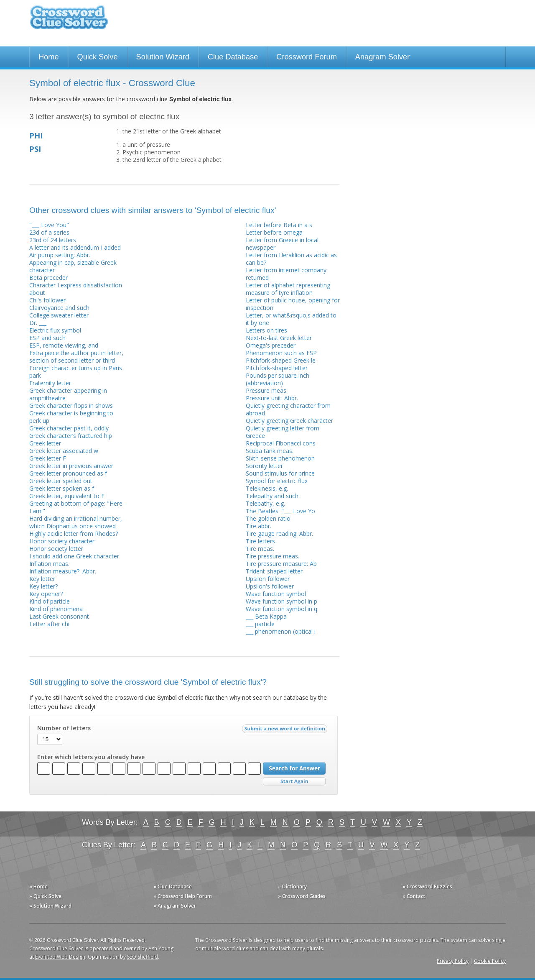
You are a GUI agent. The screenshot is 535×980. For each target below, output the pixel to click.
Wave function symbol (276, 594)
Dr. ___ (38, 323)
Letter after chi (49, 624)
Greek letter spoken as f (62, 488)
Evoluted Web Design (60, 957)
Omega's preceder (271, 345)
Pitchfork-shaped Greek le (281, 360)
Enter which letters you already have (91, 757)
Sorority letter (264, 466)
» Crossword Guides (302, 896)
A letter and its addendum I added (75, 247)
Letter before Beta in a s (279, 225)
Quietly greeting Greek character (289, 421)
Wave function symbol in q (282, 609)
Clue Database (233, 57)
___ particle (260, 624)
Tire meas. (260, 549)
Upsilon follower (268, 579)
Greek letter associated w (64, 451)
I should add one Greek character (74, 556)
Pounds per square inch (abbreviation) (278, 379)
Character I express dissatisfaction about (76, 289)
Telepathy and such (272, 496)
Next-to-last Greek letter (279, 338)
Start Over (294, 782)
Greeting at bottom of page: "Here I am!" (76, 507)
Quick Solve (98, 57)
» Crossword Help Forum (183, 896)
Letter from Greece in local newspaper (282, 244)
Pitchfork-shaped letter (277, 368)
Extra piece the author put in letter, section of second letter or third (76, 357)
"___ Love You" (49, 225)
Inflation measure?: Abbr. (63, 571)
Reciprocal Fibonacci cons (281, 443)
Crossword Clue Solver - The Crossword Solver (69, 21)
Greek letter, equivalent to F (67, 496)
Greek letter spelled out (61, 481)
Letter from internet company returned (286, 274)
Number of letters (64, 728)
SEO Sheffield (143, 957)
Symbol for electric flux (277, 481)
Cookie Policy (490, 961)
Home (49, 57)
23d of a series (49, 232)
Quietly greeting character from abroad (288, 409)
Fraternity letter (50, 383)
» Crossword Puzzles (427, 887)
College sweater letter (59, 315)
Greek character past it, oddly (69, 428)
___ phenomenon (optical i (281, 631)
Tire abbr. (259, 526)
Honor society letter (56, 549)
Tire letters (260, 541)
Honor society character (62, 541)
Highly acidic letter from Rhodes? (74, 533)
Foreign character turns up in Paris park (76, 372)
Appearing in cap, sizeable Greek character (73, 266)
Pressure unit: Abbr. (272, 398)
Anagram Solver (382, 57)
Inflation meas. (49, 564)
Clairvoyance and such (59, 308)
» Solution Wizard (50, 906)
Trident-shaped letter (274, 571)
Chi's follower (47, 300)
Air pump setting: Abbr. (60, 255)
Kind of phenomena (56, 609)
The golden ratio (268, 518)
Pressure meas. (267, 390)
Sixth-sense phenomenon (280, 458)
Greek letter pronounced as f (68, 473)
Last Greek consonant (59, 616)
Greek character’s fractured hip (71, 436)
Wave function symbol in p (282, 601)
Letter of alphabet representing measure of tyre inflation (288, 289)
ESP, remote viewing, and (64, 345)
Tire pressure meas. (273, 556)
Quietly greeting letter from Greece (283, 432)
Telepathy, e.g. (265, 503)
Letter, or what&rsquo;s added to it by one (291, 319)
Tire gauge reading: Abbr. (279, 533)
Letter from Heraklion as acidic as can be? (291, 259)
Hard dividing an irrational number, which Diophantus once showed (76, 522)
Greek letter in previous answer (71, 466)
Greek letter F (48, 458)
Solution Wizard (163, 57)
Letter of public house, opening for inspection (293, 304)
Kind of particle (50, 601)
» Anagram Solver (175, 906)
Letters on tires (266, 330)
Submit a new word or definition (286, 731)
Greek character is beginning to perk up (71, 417)
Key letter (42, 579)
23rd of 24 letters (53, 240)
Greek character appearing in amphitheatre (68, 394)
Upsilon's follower (270, 586)
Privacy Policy (453, 961)
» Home (38, 887)
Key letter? (43, 586)
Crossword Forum (307, 57)
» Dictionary (292, 887)
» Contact (414, 896)
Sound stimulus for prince (280, 473)
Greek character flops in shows (71, 406)
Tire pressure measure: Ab (281, 564)
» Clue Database (173, 887)
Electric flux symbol (55, 330)
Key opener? (46, 594)
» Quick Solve (45, 896)
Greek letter (45, 443)
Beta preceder (48, 278)
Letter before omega (274, 232)
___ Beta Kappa (266, 616)
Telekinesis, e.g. (267, 488)
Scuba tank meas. (270, 451)
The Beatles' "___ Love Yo (280, 511)
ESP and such (47, 338)
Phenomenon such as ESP (281, 353)
